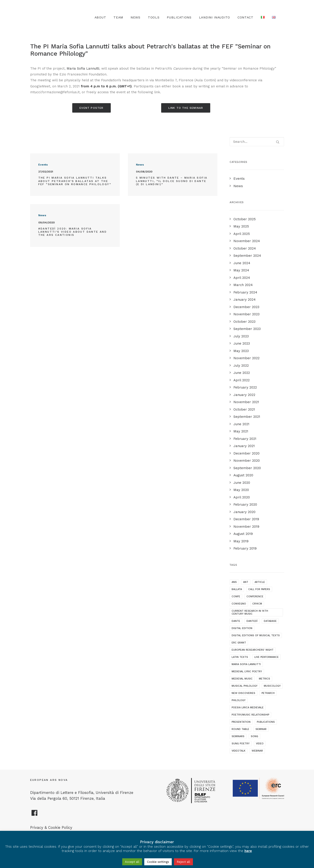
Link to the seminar (186, 108)
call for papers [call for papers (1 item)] (259, 589)
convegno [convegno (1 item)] (239, 604)
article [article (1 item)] (260, 582)
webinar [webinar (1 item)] (257, 751)
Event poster (91, 108)
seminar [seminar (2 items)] (261, 729)
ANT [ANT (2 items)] (246, 582)
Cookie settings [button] (158, 862)
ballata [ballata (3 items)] (237, 589)
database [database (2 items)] (270, 621)
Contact (245, 17)
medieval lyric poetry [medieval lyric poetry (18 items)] (247, 671)
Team (118, 17)
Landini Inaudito (215, 17)
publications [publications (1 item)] (266, 722)
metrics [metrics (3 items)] (264, 679)
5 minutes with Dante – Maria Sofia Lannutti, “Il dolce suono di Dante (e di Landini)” (172, 181)
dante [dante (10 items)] (236, 621)
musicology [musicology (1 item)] (272, 686)
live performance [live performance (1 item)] (267, 657)
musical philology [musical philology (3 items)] (245, 686)
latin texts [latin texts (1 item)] (240, 657)
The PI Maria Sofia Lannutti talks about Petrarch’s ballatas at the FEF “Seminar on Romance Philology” (75, 181)
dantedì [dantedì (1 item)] (252, 621)
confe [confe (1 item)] (236, 596)
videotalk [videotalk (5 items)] (238, 751)
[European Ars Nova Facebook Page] (35, 815)
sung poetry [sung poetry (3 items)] (241, 744)
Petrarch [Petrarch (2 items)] (268, 693)
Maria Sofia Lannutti (83, 68)
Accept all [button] (132, 862)
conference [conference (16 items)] (255, 596)
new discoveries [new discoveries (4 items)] (243, 693)
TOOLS (154, 17)
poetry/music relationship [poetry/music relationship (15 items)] (250, 715)
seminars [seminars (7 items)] (238, 736)
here (248, 851)
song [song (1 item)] (254, 736)
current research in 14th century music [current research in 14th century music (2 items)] (250, 612)
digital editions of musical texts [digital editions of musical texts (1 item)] (256, 635)
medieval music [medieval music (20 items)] (242, 679)
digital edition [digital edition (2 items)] (242, 628)
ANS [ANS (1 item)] (234, 582)
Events (43, 165)
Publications (179, 17)
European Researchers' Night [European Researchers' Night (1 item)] (253, 650)
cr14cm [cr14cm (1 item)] (257, 604)
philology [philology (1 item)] (239, 700)
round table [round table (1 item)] (240, 729)
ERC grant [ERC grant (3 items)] (239, 643)
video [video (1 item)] (260, 744)
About (100, 17)
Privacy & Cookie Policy (51, 827)
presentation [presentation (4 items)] (241, 722)
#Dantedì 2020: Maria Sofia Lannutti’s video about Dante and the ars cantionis (73, 232)
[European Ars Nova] (55, 17)
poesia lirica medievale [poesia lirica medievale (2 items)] (248, 708)
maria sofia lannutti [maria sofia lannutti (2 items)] (246, 664)
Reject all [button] (183, 862)
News (136, 17)
